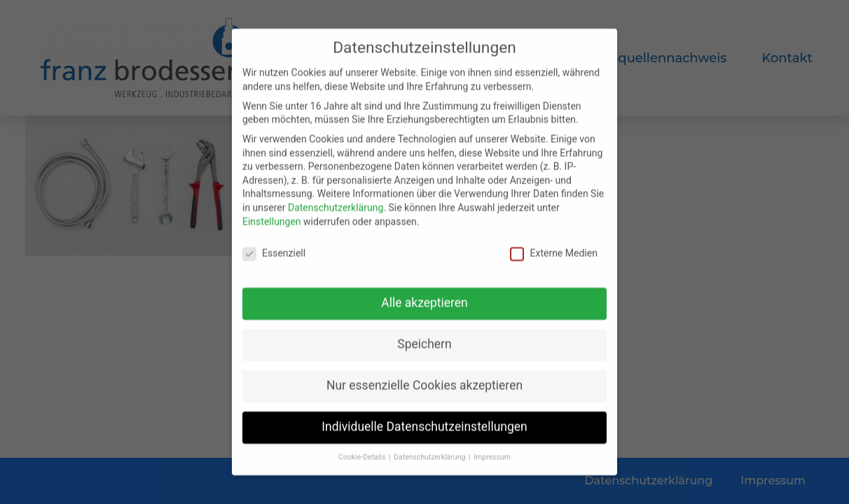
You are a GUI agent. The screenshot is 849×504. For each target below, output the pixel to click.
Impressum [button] (492, 453)
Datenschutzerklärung (336, 203)
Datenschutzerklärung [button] (430, 453)
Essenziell (274, 250)
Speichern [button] (424, 340)
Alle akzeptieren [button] (424, 299)
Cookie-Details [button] (363, 453)
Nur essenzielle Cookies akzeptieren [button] (424, 381)
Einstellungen (272, 217)
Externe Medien (553, 250)
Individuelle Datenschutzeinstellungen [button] (424, 423)
